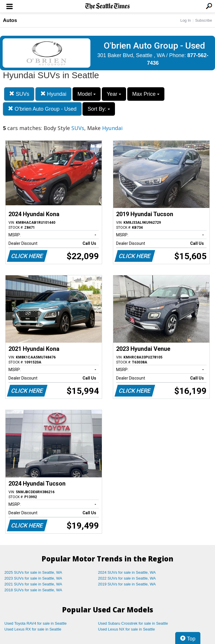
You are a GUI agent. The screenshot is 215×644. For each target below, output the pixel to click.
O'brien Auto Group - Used (42, 109)
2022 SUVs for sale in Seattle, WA (127, 578)
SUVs (19, 94)
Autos (10, 20)
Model (87, 94)
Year (114, 94)
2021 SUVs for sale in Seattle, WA (33, 584)
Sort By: (99, 109)
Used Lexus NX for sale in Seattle (126, 629)
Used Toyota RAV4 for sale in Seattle (36, 623)
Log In (185, 20)
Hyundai (53, 94)
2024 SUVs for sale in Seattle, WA (127, 572)
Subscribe (204, 20)
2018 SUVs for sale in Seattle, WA (33, 590)
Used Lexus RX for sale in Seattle (33, 629)
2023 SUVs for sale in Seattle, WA (33, 578)
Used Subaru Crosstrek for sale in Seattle (133, 623)
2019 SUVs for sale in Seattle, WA (127, 584)
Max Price (146, 94)
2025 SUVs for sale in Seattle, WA (33, 572)
